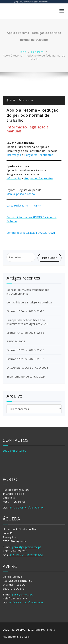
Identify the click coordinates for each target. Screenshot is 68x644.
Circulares (37, 52)
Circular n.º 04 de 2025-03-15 (25, 311)
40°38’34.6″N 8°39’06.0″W (26, 602)
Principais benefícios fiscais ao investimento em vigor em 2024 (27, 322)
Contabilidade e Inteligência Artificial (29, 302)
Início (23, 52)
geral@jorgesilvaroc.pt (26, 547)
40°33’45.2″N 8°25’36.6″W (26, 555)
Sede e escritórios (15, 451)
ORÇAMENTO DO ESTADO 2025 (27, 368)
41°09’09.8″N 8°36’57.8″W (26, 507)
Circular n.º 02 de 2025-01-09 (25, 350)
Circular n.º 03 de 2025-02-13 (25, 333)
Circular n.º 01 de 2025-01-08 (25, 359)
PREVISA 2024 (16, 341)
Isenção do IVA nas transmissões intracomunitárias (28, 292)
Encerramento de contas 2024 (26, 376)
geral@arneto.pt (22, 594)
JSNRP (11, 100)
